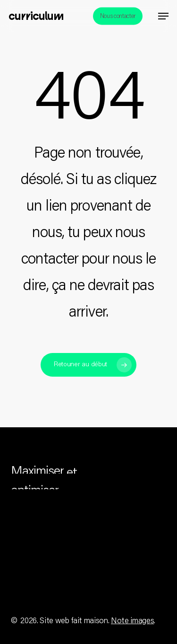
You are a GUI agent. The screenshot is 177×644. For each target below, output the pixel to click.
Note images (132, 622)
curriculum (36, 16)
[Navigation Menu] (163, 16)
